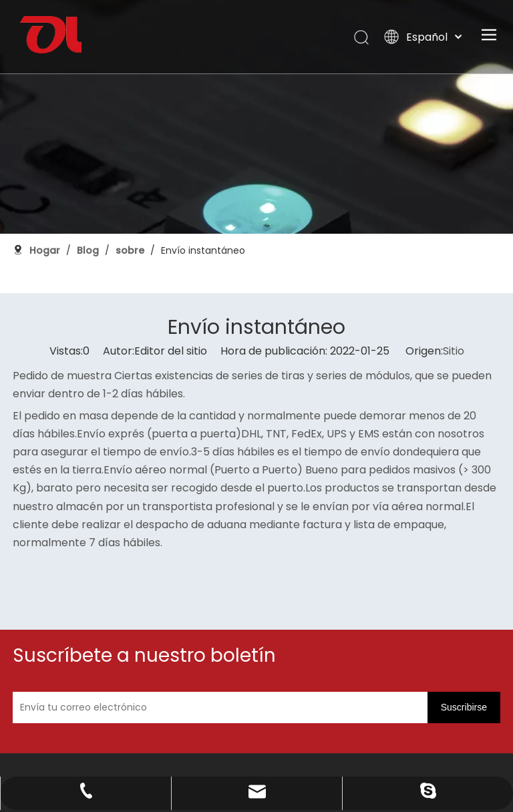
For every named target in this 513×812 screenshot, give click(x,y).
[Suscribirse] (422, 628)
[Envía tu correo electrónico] (304, 628)
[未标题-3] (69, 735)
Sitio (454, 324)
